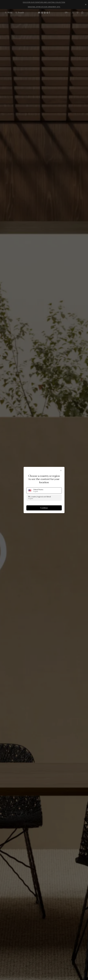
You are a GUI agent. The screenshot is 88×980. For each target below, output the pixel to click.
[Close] (61, 470)
